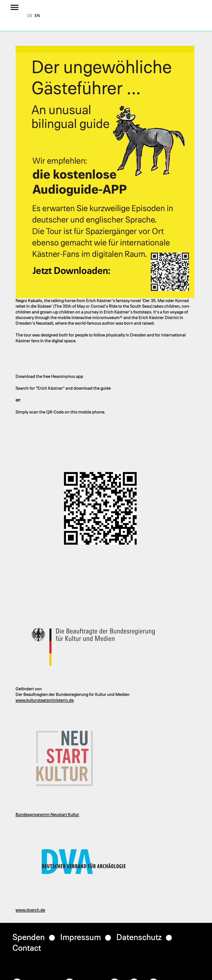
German (30, 16)
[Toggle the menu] (14, 7)
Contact (27, 948)
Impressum (81, 938)
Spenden (29, 938)
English (37, 16)
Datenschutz (139, 938)
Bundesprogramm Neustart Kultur (47, 815)
